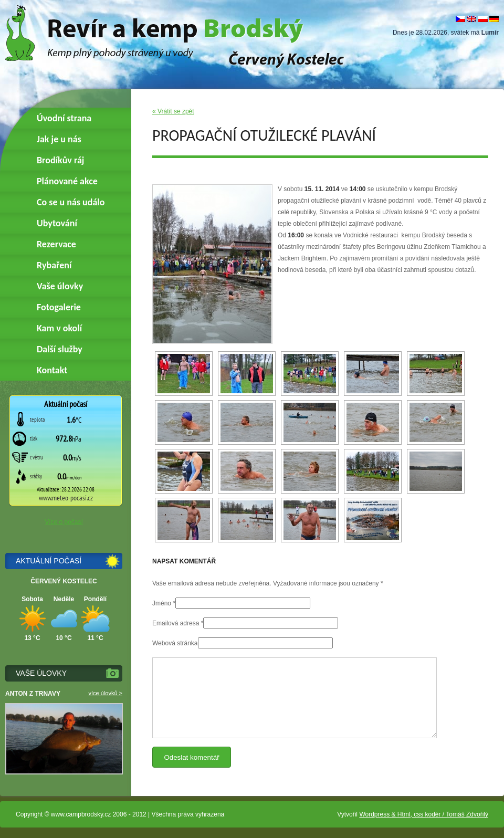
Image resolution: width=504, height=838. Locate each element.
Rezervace (56, 244)
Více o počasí (64, 522)
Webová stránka (175, 643)
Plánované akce (67, 181)
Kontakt (52, 370)
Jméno (162, 603)
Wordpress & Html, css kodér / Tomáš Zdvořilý (424, 814)
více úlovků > (105, 693)
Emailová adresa (176, 623)
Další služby (60, 349)
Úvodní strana (64, 118)
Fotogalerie (59, 307)
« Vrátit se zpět (173, 111)
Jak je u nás (59, 139)
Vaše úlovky (60, 286)
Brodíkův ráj (60, 160)
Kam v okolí (59, 328)
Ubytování (57, 223)
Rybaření (54, 265)
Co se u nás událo (71, 202)
